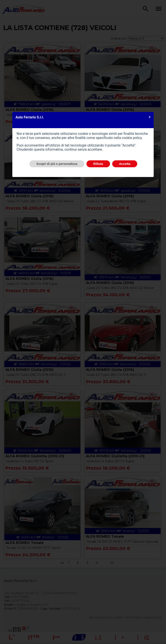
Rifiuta (98, 164)
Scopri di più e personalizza (57, 164)
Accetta (125, 164)
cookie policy (132, 138)
